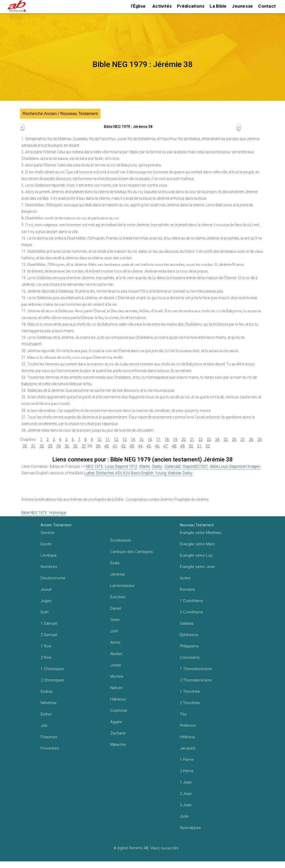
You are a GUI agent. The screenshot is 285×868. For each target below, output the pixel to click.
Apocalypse (190, 828)
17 (158, 440)
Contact (267, 6)
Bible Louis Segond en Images (235, 466)
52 (208, 446)
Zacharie (118, 733)
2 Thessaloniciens (196, 680)
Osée (115, 620)
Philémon (188, 726)
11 (108, 440)
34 (59, 446)
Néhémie (49, 703)
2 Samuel (49, 635)
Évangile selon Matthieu (201, 533)
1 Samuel (49, 623)
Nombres (49, 567)
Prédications (191, 6)
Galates (187, 623)
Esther (46, 714)
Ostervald (172, 466)
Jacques (188, 748)
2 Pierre (187, 771)
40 (107, 446)
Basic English (142, 473)
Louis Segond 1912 (121, 466)
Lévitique (49, 555)
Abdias (116, 654)
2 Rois (46, 657)
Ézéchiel (118, 597)
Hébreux (187, 737)
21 (192, 440)
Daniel (116, 608)
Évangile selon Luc (196, 555)
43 (132, 446)
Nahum (116, 688)
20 (183, 440)
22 (200, 440)
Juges (46, 601)
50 (191, 446)
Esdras (47, 691)
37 (84, 446)
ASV (119, 473)
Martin (145, 466)
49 (182, 446)
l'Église (138, 6)
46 (157, 446)
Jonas (116, 665)
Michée (117, 676)
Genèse (48, 533)
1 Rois (46, 646)
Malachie (118, 745)
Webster (174, 473)
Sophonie (119, 710)
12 (116, 440)
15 (141, 440)
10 (99, 440)
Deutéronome (53, 578)
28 (251, 440)
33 (50, 446)
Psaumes (49, 737)
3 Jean (186, 805)
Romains (187, 589)
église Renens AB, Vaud (138, 848)
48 (174, 446)
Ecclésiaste (121, 540)
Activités (162, 6)
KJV (126, 473)
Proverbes (50, 748)
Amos (115, 642)
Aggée (116, 722)
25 (226, 440)
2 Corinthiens (191, 612)
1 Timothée (190, 691)
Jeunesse (242, 6)
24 (217, 440)
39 (98, 446)
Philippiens (189, 646)
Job (44, 726)
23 (209, 440)
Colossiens (190, 657)
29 (259, 440)
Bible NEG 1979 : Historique (44, 513)
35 (67, 446)
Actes (185, 578)
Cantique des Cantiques (132, 552)
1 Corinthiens (191, 601)
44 (140, 446)
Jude (184, 816)
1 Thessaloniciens (196, 669)
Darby (157, 466)
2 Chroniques (52, 680)
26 (234, 440)
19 (175, 440)
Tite (183, 714)
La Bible (218, 6)
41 (115, 446)
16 (150, 440)
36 (75, 446)
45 (149, 446)
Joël (114, 631)
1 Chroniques (52, 669)
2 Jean (186, 794)
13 (124, 440)
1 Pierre (187, 760)
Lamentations (122, 586)
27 (243, 440)
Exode (46, 544)
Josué (46, 589)
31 (33, 446)
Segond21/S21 (195, 466)
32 (42, 446)
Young (161, 473)
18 (167, 440)
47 (166, 446)
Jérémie (118, 574)
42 (123, 446)
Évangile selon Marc (197, 544)
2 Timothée (190, 703)
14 (133, 440)
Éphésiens (189, 635)
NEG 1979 (94, 466)
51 (199, 446)
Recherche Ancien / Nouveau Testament (60, 114)
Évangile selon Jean (197, 567)
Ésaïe (115, 563)
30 (25, 446)
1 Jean (186, 782)
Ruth (45, 612)
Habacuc (118, 699)
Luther (89, 473)
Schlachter (105, 473)
